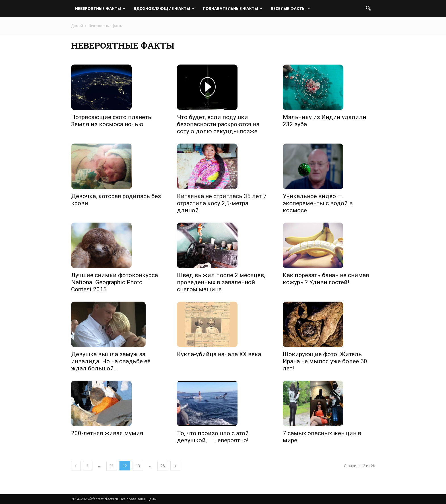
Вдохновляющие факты (164, 8)
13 (138, 466)
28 (163, 466)
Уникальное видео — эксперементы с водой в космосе (318, 203)
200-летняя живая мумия (107, 433)
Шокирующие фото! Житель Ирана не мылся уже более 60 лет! (325, 361)
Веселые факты (290, 8)
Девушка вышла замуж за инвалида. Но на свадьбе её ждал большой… (111, 361)
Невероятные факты (100, 8)
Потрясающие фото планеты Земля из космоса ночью (112, 121)
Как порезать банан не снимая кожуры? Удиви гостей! (326, 279)
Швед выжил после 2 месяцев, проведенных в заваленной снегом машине (221, 282)
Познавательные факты (233, 8)
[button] (368, 9)
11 (112, 466)
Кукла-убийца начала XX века (219, 354)
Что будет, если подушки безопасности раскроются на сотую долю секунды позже (218, 124)
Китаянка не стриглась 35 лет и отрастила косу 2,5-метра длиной (222, 203)
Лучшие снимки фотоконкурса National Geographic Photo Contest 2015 (114, 282)
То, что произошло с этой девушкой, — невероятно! (213, 437)
